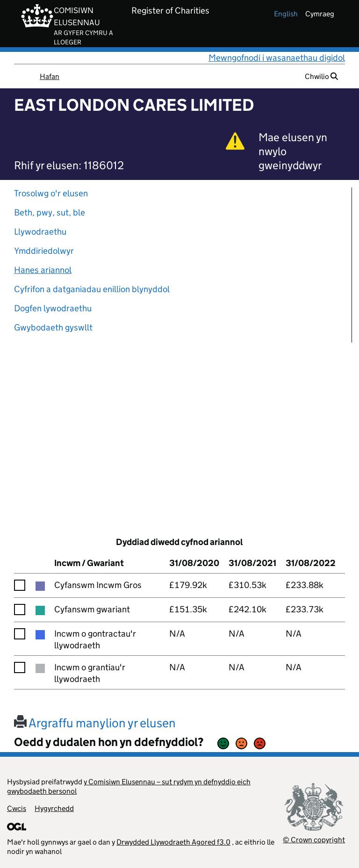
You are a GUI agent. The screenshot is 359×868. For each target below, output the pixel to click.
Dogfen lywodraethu (53, 308)
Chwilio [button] (321, 76)
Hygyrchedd (54, 808)
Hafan (50, 76)
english (286, 14)
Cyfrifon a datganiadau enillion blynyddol (92, 289)
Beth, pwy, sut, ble (50, 212)
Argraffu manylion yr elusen (95, 723)
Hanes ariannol (43, 270)
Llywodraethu (40, 232)
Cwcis (17, 808)
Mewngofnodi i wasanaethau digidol (277, 58)
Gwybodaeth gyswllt (53, 327)
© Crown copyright (314, 840)
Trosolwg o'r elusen (51, 193)
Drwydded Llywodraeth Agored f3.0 (173, 842)
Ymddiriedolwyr (44, 251)
